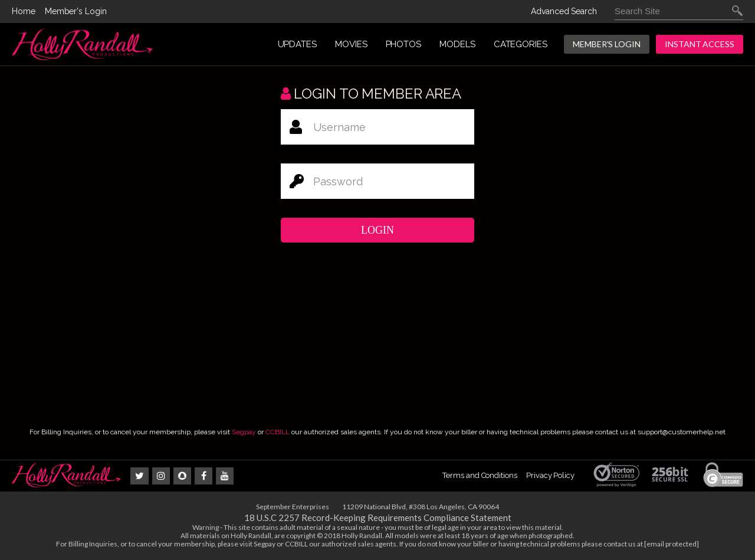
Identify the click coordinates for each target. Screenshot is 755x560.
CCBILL (278, 432)
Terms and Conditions (480, 475)
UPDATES (297, 44)
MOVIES (351, 44)
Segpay (244, 432)
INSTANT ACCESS (700, 44)
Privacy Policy (550, 475)
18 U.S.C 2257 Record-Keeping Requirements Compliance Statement (378, 518)
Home (24, 11)
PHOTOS (404, 44)
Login (377, 230)
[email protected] (672, 544)
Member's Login (76, 11)
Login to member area (371, 94)
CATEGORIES (521, 44)
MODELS (457, 44)
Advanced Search (564, 11)
